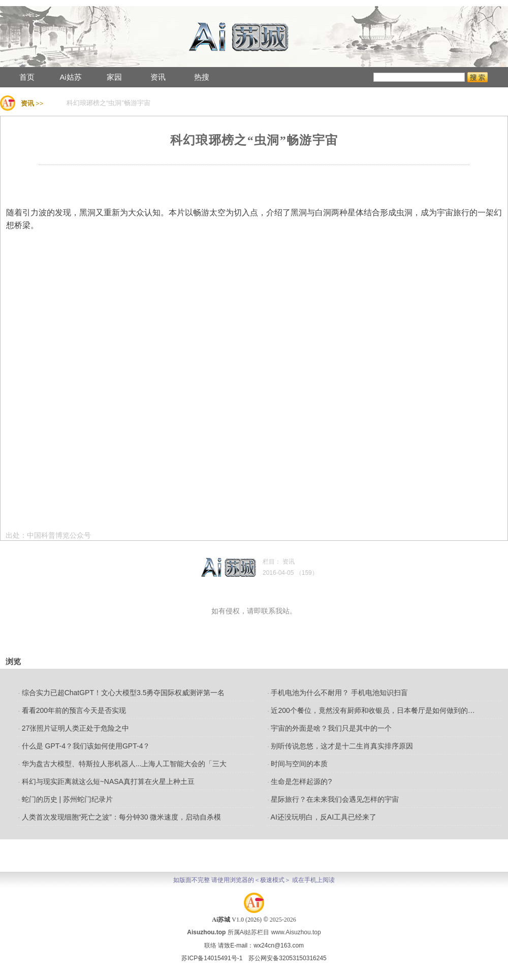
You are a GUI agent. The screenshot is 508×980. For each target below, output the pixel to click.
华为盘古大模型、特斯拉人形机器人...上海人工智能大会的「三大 (122, 764)
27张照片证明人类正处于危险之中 (74, 728)
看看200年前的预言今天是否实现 (72, 710)
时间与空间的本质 (298, 764)
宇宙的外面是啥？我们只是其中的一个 (330, 728)
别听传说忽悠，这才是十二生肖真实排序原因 (341, 746)
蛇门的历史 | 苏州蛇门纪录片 (66, 799)
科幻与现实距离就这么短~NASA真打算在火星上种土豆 (106, 781)
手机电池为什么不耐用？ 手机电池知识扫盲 (338, 693)
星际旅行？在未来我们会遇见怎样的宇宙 (334, 799)
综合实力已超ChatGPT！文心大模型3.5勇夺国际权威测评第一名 (121, 693)
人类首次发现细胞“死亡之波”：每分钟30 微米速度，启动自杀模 (120, 817)
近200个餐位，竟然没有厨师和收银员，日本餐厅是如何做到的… (371, 710)
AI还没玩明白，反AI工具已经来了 (322, 817)
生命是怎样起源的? (300, 781)
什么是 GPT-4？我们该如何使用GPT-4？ (84, 746)
